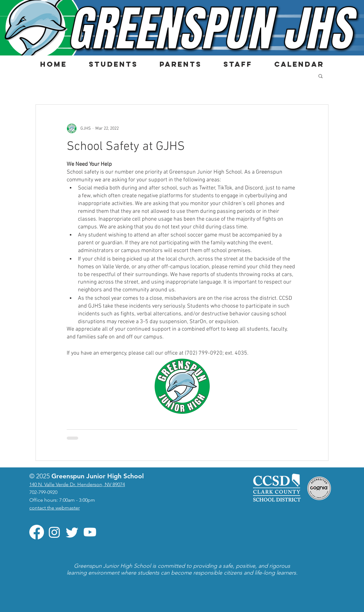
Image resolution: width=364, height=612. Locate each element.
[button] (113, 64)
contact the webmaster (55, 508)
